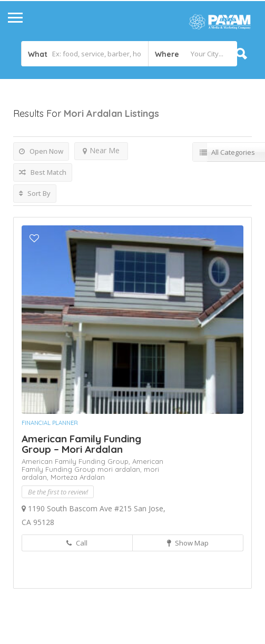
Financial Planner (50, 423)
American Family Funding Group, (77, 461)
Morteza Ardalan (78, 477)
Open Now (41, 151)
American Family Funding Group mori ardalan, (92, 465)
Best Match (43, 172)
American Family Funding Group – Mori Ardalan (81, 444)
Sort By (35, 193)
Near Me (101, 150)
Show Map (188, 543)
